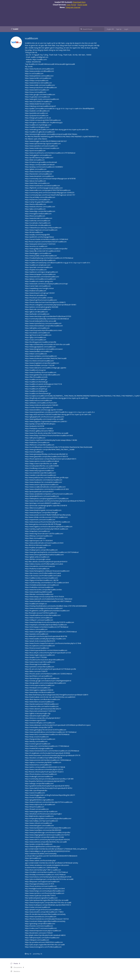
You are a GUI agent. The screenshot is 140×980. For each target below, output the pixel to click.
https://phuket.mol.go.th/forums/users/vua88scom (43, 910)
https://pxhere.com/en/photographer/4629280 (42, 307)
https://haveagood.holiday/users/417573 (40, 884)
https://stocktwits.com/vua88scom (37, 333)
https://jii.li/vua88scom (33, 858)
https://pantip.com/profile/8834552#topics (40, 424)
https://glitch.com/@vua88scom (36, 312)
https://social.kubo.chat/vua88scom (38, 223)
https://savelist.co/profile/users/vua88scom (41, 475)
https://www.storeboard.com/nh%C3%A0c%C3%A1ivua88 (46, 358)
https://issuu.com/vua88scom (36, 92)
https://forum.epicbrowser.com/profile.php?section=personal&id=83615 (51, 459)
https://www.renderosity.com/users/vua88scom (42, 148)
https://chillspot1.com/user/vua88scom (39, 620)
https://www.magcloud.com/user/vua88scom (41, 230)
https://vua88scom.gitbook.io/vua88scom (40, 132)
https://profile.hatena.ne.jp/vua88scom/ (39, 158)
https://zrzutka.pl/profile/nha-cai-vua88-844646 (42, 466)
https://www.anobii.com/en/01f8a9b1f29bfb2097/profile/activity (48, 515)
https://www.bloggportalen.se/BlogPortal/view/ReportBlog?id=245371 (50, 795)
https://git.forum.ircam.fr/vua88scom (38, 335)
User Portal (71, 5)
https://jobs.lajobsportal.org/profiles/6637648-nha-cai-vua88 (47, 900)
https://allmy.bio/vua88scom (35, 438)
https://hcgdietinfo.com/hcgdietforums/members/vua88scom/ (47, 611)
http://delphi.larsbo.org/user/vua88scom (39, 816)
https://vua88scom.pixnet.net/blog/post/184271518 (43, 384)
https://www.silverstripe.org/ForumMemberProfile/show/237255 (48, 316)
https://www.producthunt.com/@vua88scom (41, 87)
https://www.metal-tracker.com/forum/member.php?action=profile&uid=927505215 (55, 501)
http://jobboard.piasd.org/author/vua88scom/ (41, 898)
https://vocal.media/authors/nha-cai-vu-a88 (41, 321)
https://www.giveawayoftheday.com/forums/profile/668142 (46, 454)
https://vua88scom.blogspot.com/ (37, 127)
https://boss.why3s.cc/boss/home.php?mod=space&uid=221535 (48, 653)
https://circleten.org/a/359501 (36, 720)
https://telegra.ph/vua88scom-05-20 (38, 118)
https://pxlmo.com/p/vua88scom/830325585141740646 (45, 767)
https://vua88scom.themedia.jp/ (36, 382)
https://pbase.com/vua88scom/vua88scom (40, 279)
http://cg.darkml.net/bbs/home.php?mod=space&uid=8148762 (47, 786)
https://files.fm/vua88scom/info (36, 377)
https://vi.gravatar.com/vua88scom (38, 97)
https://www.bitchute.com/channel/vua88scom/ (42, 277)
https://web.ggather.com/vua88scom (38, 155)
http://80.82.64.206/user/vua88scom (38, 545)
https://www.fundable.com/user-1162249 (40, 365)
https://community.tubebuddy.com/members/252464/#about (47, 319)
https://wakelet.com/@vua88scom (37, 111)
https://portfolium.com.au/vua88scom (39, 676)
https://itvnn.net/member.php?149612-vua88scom (43, 870)
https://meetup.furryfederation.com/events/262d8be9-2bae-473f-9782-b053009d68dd (56, 606)
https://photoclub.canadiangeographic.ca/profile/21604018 (46, 506)
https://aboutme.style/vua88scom (37, 716)
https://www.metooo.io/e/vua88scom (39, 400)
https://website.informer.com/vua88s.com (40, 207)
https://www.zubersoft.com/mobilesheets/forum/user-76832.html (49, 599)
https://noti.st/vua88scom (34, 452)
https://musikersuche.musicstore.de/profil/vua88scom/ (45, 660)
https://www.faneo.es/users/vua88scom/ (40, 702)
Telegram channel (73, 7)
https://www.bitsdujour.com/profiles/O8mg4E (41, 513)
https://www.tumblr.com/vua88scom (38, 78)
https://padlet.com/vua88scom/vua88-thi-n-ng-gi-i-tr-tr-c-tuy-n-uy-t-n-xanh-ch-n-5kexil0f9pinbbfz (60, 108)
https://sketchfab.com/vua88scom (37, 183)
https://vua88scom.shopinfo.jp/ (36, 389)
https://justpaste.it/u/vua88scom (37, 115)
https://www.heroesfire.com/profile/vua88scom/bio (43, 590)
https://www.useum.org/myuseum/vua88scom (42, 484)
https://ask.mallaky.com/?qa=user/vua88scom (41, 821)
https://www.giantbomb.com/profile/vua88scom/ (43, 375)
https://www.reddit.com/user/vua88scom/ (40, 85)
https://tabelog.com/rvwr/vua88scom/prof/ (40, 106)
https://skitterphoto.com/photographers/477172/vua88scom (47, 499)
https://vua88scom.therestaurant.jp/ (38, 393)
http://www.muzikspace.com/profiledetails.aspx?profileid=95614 (48, 905)
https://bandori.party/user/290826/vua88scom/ (42, 704)
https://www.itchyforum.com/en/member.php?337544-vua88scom (49, 802)
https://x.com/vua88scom (34, 73)
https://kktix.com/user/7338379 (36, 671)
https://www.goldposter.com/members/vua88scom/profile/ (46, 249)
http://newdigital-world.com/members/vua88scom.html (45, 889)
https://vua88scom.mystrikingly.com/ (38, 125)
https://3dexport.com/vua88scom (37, 940)
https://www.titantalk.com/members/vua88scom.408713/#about (48, 601)
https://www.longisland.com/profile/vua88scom (42, 363)
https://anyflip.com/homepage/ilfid (37, 235)
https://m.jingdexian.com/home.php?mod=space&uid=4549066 (48, 753)
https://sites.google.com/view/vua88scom (40, 94)
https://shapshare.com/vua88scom (38, 531)
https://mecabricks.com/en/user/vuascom (40, 566)
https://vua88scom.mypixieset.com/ (38, 386)
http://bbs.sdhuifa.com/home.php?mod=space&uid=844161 (46, 562)
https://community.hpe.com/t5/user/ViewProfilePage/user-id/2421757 (50, 195)
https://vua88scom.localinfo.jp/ (36, 379)
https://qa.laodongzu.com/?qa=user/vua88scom (42, 678)
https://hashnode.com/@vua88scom (38, 225)
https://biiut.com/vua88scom (35, 538)
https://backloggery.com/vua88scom (38, 253)
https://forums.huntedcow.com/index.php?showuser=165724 (47, 919)
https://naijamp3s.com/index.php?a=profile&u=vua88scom (46, 625)
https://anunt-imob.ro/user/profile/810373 (40, 641)
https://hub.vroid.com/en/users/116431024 (40, 711)
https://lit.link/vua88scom (34, 232)
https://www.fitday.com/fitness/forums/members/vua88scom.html (49, 435)
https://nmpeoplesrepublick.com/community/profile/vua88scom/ (48, 818)
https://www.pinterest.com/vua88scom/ (39, 76)
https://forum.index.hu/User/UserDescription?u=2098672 (45, 302)
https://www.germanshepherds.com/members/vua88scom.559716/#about (52, 552)
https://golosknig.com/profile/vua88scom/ (40, 924)
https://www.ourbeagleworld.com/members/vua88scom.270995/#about (51, 632)
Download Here (79, 2)
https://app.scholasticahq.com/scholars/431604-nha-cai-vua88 (47, 344)
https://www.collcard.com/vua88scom (39, 823)
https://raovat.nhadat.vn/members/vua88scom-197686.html (46, 239)
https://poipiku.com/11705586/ (36, 657)
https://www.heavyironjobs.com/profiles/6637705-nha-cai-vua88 (48, 903)
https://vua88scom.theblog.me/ (36, 391)
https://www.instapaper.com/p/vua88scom (40, 274)
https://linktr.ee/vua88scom (35, 160)
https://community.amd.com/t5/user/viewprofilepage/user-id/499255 (50, 193)
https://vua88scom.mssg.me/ (35, 370)
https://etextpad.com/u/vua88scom (38, 688)
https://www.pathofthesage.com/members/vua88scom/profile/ (48, 832)
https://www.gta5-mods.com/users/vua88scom (42, 99)
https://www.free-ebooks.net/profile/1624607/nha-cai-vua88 (47, 433)
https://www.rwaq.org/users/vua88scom (39, 470)
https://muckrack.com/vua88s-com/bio (39, 298)
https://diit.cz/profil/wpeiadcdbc (36, 790)
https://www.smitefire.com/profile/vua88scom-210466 (44, 837)
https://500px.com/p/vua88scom (37, 80)
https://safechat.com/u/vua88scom (38, 221)
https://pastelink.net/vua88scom (37, 113)
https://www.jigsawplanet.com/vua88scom (40, 347)
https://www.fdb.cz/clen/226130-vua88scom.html (43, 251)
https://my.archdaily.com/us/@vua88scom (40, 197)
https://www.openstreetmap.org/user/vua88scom (43, 144)
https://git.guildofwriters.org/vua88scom (39, 800)
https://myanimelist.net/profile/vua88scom (40, 260)
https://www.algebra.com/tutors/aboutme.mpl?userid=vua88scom (49, 527)
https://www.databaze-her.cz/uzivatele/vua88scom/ (43, 482)
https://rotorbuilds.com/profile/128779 (39, 727)
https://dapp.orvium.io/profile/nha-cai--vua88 (41, 463)
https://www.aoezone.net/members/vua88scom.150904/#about (48, 760)
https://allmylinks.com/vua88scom (37, 328)
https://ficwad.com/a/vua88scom (37, 809)
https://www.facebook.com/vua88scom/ (39, 69)
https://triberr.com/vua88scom (36, 354)
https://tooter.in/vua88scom (35, 797)
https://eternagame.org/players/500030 (39, 690)
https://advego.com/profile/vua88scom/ (39, 783)
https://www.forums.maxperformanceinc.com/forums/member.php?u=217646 (53, 643)
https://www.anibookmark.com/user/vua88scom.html (44, 543)
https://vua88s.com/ (40, 59)
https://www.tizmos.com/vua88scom (38, 765)
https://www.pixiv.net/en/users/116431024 (40, 244)
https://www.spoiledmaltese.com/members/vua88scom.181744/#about (51, 732)
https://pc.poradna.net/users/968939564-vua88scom (44, 942)
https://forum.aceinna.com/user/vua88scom (41, 886)
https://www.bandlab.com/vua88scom (39, 351)
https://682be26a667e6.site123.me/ (38, 104)
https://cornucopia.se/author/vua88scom (40, 685)
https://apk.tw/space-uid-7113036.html (39, 541)
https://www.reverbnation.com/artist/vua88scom (42, 186)
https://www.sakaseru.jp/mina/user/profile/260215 (43, 709)
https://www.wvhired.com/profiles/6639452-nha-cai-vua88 (46, 842)
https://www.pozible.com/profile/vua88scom (41, 256)
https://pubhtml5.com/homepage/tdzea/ (39, 237)
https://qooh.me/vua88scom (35, 151)
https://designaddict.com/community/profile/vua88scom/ (45, 683)
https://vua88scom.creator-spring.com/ (39, 281)
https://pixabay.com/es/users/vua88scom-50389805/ (44, 167)
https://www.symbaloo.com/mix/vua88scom (41, 356)
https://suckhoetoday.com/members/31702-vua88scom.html (47, 583)
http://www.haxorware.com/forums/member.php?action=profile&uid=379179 (53, 755)
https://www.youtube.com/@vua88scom (39, 71)
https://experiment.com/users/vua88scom (40, 520)
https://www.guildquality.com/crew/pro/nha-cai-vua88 (44, 419)
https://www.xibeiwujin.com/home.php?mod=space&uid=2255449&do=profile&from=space (58, 725)
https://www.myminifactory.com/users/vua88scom (43, 323)
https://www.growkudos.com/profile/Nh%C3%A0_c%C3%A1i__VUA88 (50, 449)
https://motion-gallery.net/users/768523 (39, 431)
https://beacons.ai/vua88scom (36, 295)
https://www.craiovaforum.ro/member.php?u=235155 (44, 769)
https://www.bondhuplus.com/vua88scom (40, 723)
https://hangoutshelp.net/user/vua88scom (40, 739)
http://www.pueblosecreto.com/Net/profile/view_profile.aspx (47, 477)
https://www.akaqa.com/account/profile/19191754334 (44, 597)
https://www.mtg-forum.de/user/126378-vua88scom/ (44, 534)
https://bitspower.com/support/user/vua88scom (42, 882)
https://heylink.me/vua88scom (36, 270)
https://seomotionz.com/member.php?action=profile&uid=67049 (48, 877)
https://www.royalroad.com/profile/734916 (40, 896)
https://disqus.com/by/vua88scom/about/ (40, 165)
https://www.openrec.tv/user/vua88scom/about (42, 461)
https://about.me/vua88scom (35, 181)
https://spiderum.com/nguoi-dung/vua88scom (41, 272)
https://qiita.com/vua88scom (35, 209)
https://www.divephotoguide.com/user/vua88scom (43, 510)
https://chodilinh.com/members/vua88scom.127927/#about (46, 872)
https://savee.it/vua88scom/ (35, 793)
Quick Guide (82, 5)
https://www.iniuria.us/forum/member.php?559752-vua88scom (47, 522)
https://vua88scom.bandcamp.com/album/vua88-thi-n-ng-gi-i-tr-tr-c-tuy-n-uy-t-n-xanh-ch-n (58, 263)
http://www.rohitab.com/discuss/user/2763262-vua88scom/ (46, 517)
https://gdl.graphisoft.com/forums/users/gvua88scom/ (45, 417)
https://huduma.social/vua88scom (37, 569)
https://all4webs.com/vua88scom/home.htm (41, 403)
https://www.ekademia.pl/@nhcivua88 (38, 592)
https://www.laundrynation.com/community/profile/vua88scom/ (48, 828)
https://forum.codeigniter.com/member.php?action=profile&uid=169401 (51, 305)
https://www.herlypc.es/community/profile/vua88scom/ (45, 891)
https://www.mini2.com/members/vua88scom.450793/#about (47, 734)
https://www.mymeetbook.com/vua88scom (41, 917)
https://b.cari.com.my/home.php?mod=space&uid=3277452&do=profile (50, 669)
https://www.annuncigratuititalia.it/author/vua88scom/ (44, 555)
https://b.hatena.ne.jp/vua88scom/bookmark (41, 162)
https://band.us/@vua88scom (36, 204)
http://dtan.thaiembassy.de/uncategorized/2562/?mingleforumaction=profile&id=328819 (57, 695)
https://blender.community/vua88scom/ (39, 594)
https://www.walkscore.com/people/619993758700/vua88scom (48, 190)
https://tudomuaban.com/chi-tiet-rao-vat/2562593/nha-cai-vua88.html (50, 697)
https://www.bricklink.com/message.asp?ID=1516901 (44, 410)
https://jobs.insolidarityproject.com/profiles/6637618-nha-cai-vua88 (49, 879)
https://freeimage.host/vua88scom (37, 664)
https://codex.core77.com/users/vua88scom (41, 928)
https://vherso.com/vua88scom (36, 629)
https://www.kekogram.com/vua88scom (39, 825)
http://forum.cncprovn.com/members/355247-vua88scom (46, 242)
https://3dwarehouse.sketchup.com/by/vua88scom (43, 228)
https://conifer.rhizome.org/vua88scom (39, 407)
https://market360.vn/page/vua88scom (39, 748)
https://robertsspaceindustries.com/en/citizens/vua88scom (46, 650)
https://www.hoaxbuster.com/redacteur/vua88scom (44, 480)
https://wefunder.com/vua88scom (37, 314)
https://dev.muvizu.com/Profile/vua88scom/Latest (43, 573)
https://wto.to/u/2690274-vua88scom (38, 101)
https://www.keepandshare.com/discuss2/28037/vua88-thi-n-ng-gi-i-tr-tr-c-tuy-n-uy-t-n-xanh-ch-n (60, 412)
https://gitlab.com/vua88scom (36, 169)
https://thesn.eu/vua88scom (35, 216)
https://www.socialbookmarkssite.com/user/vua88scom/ (45, 487)
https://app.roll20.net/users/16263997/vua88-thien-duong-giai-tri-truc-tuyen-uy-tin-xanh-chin (58, 414)
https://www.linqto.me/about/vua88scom (40, 692)
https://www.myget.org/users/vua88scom (40, 655)
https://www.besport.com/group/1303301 (40, 293)
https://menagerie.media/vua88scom (38, 214)
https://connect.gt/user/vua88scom (38, 744)
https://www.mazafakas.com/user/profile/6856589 (43, 830)
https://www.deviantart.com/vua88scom (39, 176)
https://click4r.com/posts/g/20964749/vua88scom (43, 120)
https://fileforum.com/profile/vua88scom (40, 445)
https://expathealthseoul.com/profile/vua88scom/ (43, 615)
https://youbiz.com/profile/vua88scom (39, 844)
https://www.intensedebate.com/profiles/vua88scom (44, 326)
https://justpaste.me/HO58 (35, 426)
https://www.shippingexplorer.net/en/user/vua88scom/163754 (47, 835)
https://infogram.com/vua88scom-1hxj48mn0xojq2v (44, 122)
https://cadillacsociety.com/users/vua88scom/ (41, 578)
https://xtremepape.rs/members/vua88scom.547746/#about (47, 627)
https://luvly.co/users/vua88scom (37, 737)
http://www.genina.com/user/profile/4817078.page (43, 524)
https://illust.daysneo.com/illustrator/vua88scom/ (43, 699)
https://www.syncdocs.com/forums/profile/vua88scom (45, 893)
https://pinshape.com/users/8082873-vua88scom (43, 503)
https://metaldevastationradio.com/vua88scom (42, 585)
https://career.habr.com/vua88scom (38, 286)
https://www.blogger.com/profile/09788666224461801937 (46, 141)
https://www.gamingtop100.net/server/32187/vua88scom (46, 730)
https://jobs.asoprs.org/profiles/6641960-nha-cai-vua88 (45, 945)
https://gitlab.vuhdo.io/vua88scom (37, 557)
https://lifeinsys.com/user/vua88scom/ (39, 536)
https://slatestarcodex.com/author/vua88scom (42, 706)
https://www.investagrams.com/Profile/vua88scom (43, 947)
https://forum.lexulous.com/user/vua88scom (41, 774)
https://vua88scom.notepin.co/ (36, 604)
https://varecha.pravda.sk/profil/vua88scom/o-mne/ (43, 330)
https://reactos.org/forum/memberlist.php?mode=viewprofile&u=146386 (51, 440)
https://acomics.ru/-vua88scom (36, 246)
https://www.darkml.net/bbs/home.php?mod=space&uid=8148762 (49, 788)
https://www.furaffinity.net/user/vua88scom (41, 372)
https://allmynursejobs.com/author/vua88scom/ (42, 938)
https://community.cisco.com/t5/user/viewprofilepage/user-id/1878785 (50, 179)
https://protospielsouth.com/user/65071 (39, 492)
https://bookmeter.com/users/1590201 (39, 933)
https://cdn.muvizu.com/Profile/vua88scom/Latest (43, 576)
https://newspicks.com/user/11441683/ (39, 428)
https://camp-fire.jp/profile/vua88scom (39, 202)
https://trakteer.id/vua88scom (36, 291)
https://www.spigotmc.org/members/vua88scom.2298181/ (46, 421)
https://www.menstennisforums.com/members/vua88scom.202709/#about (52, 751)
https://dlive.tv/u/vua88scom (35, 508)
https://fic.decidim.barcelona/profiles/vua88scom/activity (45, 914)
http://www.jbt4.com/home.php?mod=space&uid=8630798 (46, 636)
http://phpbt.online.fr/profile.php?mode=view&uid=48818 (45, 935)
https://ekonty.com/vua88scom (36, 741)
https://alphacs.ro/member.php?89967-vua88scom (43, 762)
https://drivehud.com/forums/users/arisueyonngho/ (43, 814)
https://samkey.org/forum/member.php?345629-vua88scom (47, 529)
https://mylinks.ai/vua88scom (35, 548)
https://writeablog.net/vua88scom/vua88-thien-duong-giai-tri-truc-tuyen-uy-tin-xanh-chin (57, 130)
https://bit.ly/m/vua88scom (35, 807)
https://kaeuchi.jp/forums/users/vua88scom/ (41, 300)
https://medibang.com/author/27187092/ (40, 468)
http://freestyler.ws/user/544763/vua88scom (41, 613)
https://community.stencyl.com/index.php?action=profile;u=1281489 (49, 779)
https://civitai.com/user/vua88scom (38, 907)
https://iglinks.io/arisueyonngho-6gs (38, 713)
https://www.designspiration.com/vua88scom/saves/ (44, 349)
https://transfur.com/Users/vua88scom (39, 926)
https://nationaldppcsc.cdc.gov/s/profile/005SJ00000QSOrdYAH (47, 851)
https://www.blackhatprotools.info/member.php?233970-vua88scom (49, 622)
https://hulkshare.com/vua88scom (37, 442)
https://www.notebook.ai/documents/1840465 (42, 405)
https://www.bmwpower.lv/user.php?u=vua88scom (43, 931)
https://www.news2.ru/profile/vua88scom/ (40, 662)
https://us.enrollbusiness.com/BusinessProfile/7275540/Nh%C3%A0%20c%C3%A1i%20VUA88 (59, 447)
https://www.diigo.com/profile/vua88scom (40, 211)
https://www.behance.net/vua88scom (38, 83)
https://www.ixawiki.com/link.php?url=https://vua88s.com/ (45, 639)
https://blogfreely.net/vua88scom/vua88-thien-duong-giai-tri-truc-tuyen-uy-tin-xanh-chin (56, 398)
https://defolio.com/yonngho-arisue (38, 559)
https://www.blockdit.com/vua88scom (39, 218)
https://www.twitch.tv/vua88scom (37, 90)
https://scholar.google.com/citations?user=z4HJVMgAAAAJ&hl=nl (48, 681)
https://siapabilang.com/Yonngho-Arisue (39, 288)
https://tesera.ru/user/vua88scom (37, 648)
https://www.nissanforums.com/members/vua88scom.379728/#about (50, 153)
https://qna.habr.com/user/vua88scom (39, 267)
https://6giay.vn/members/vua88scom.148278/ (42, 580)
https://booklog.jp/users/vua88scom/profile (41, 342)
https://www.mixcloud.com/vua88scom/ (39, 172)
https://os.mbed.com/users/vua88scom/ (39, 361)
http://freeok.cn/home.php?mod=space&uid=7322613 (44, 772)
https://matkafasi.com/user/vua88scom (39, 587)
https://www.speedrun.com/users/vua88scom (41, 146)
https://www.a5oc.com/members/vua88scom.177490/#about (47, 746)
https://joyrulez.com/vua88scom (37, 634)
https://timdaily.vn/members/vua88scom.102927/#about (45, 875)
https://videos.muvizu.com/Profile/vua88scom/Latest (44, 564)
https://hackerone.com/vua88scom (38, 200)
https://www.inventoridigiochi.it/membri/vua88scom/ (44, 608)
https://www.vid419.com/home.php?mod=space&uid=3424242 (47, 839)
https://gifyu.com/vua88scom (36, 337)
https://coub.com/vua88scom (36, 340)
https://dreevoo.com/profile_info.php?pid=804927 (43, 718)
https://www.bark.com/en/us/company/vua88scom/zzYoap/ (46, 284)
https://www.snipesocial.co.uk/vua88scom (40, 804)
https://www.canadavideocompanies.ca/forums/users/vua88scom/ (49, 494)
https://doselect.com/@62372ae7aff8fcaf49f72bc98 (44, 758)
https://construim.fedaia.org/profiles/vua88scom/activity (45, 921)
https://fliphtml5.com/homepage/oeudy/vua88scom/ (44, 188)
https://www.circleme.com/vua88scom (39, 618)
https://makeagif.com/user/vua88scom (39, 776)
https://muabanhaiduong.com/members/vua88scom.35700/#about (49, 258)
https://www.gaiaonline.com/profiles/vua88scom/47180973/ (47, 456)
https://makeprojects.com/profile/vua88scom (41, 550)
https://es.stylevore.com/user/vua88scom (40, 646)
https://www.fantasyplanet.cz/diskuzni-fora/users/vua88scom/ (47, 571)
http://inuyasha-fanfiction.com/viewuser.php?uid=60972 (45, 781)
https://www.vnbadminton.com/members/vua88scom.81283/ (47, 489)
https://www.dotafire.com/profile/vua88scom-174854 (44, 912)
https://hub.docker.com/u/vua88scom (38, 174)
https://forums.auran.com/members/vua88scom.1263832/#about (49, 674)
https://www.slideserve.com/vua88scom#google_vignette (46, 368)
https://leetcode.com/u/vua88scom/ (38, 309)
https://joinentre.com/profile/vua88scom (40, 667)
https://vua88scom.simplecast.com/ (38, 265)
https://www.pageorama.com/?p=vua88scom (41, 811)
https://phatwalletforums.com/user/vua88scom (42, 496)
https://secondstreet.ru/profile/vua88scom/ (40, 473)
